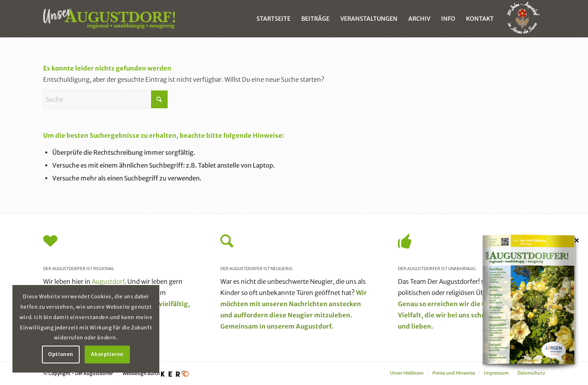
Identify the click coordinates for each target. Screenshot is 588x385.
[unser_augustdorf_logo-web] (109, 19)
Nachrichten (308, 304)
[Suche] (105, 99)
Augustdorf (108, 281)
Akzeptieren (107, 354)
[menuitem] (273, 19)
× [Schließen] (577, 240)
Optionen (61, 354)
